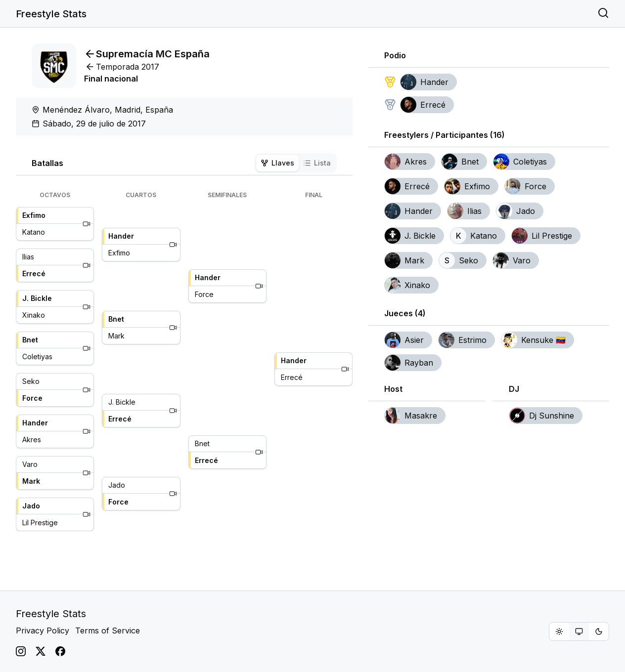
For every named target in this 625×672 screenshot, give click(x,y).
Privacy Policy (43, 630)
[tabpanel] (184, 361)
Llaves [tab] (277, 163)
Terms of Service (108, 630)
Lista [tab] (317, 163)
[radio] (559, 631)
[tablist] (296, 163)
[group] (579, 631)
